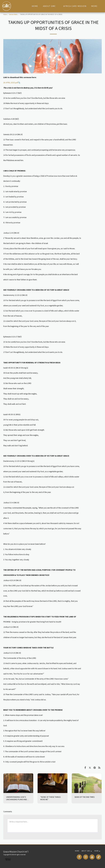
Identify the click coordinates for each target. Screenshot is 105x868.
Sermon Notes (13, 14)
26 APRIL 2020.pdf (11, 82)
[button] (51, 6)
